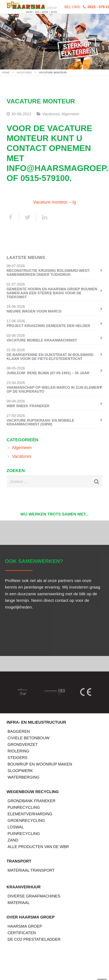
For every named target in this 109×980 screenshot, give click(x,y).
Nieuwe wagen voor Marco (34, 311)
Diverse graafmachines (34, 896)
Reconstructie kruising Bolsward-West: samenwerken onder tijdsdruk (48, 273)
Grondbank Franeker (32, 801)
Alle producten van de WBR (38, 847)
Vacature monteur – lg (55, 202)
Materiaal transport (31, 870)
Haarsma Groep (25, 926)
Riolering (18, 751)
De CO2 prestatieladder (34, 939)
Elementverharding (30, 814)
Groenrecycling (26, 820)
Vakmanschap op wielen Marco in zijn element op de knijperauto (54, 389)
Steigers (18, 758)
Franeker (45, 963)
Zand (13, 840)
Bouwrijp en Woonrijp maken (40, 764)
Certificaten (22, 933)
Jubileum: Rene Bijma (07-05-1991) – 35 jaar (48, 373)
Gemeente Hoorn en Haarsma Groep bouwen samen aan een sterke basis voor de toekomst (52, 293)
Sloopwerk (20, 771)
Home (6, 73)
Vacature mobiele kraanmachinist (42, 340)
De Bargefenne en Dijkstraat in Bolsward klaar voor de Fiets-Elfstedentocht (50, 357)
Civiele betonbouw (29, 738)
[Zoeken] (94, 482)
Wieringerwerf (79, 963)
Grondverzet (23, 744)
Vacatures (24, 73)
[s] (54, 482)
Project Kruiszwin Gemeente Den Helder (48, 326)
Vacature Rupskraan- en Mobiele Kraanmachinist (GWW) (40, 422)
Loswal (16, 827)
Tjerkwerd (16, 963)
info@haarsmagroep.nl (30, 975)
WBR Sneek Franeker (28, 406)
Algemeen (70, 114)
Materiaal (19, 903)
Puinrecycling (24, 807)
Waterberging (23, 777)
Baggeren (19, 731)
